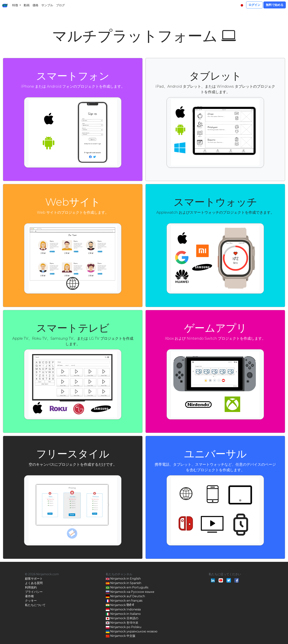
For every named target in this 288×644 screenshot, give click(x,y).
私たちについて (35, 605)
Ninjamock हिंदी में (120, 605)
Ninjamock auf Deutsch (125, 596)
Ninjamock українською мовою (132, 632)
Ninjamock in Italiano (123, 614)
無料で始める (275, 5)
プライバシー (34, 592)
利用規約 (31, 587)
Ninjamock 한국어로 (122, 623)
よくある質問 (34, 583)
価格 (35, 5)
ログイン (254, 5)
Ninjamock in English (123, 579)
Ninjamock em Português (127, 588)
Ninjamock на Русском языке (130, 592)
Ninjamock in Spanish (124, 583)
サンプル (47, 5)
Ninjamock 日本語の (122, 618)
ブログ (60, 5)
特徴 (15, 5)
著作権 (29, 596)
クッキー (31, 601)
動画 (27, 5)
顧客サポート (34, 579)
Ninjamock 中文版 (121, 636)
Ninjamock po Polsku (124, 627)
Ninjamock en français (124, 601)
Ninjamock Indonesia (123, 610)
